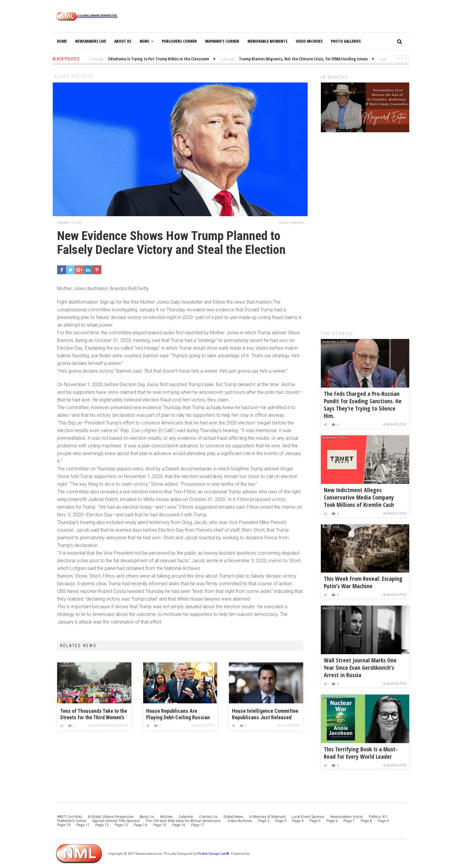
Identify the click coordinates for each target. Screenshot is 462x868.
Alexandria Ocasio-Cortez (109, 726)
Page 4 (298, 821)
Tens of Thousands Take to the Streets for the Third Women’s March (94, 714)
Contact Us (208, 817)
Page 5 (315, 821)
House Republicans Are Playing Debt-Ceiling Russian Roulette (178, 714)
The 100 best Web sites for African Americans (184, 821)
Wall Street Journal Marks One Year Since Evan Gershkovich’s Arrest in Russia (360, 668)
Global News (233, 817)
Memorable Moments (268, 41)
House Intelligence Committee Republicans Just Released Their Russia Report (265, 714)
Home (62, 41)
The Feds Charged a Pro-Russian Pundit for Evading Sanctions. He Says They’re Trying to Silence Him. (363, 405)
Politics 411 (378, 817)
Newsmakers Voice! (347, 817)
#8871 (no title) (70, 817)
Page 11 (83, 825)
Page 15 (160, 825)
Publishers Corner (179, 41)
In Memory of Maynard (267, 817)
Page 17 (198, 825)
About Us (123, 41)
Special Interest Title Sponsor (116, 821)
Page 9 (383, 821)
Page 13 (121, 825)
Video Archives (309, 41)
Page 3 (281, 821)
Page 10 (64, 825)
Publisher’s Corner (72, 821)
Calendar (186, 817)
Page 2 (264, 821)
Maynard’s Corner (222, 41)
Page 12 (102, 825)
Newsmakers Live (91, 41)
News (147, 41)
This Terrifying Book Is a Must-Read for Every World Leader (361, 753)
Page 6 (332, 821)
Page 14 (140, 825)
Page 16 (179, 825)
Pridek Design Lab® (214, 854)
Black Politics (74, 77)
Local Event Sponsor (308, 817)
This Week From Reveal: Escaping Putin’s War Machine (363, 582)
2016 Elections (289, 726)
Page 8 (366, 821)
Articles (166, 817)
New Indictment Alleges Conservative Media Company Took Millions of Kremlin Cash (359, 497)
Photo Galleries (346, 41)
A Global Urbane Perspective (111, 817)
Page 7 (349, 821)
